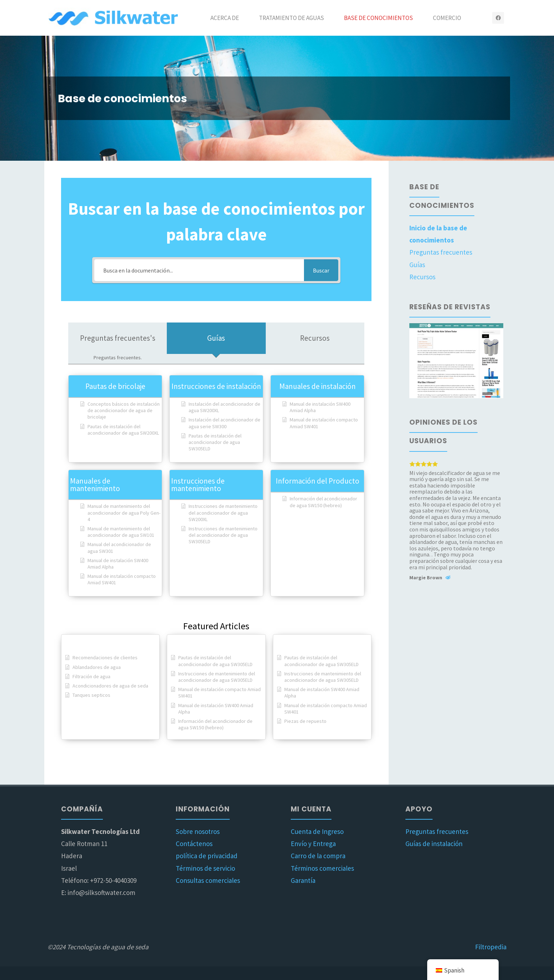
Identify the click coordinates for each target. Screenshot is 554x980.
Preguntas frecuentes (441, 252)
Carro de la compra (318, 856)
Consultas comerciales (208, 880)
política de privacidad (207, 856)
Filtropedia (491, 947)
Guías (417, 265)
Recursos (422, 277)
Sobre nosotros (198, 831)
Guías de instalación (434, 844)
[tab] (118, 343)
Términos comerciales (322, 868)
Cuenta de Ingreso (317, 831)
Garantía (303, 880)
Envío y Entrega (313, 844)
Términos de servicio (205, 868)
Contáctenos (194, 844)
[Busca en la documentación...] (199, 270)
